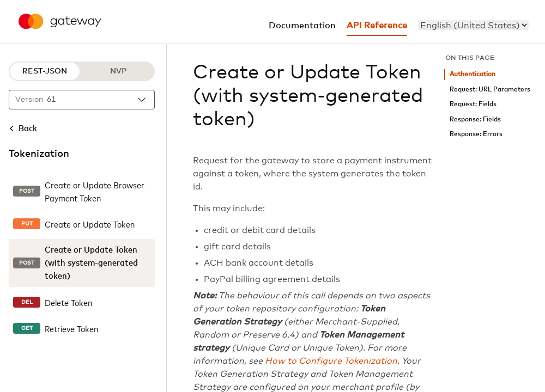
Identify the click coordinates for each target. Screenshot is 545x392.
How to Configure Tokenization (331, 361)
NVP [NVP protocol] (118, 71)
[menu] (473, 25)
